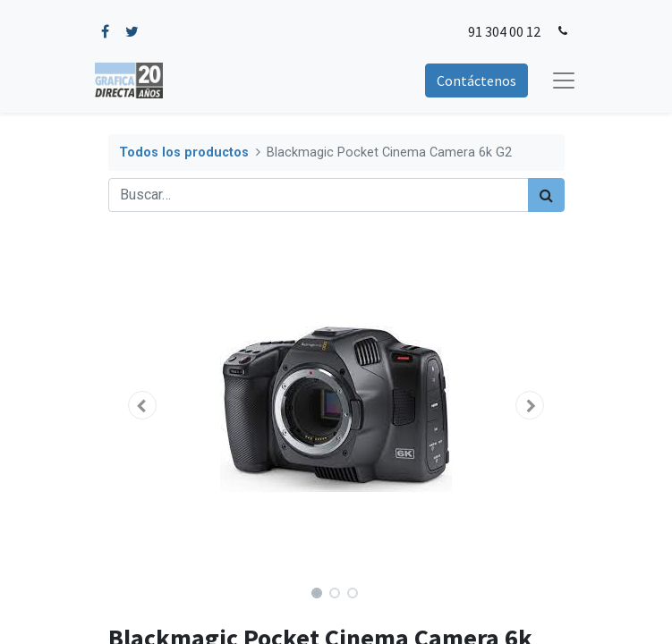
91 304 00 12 (504, 31)
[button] (143, 405)
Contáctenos (476, 80)
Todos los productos (184, 153)
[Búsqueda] (546, 195)
